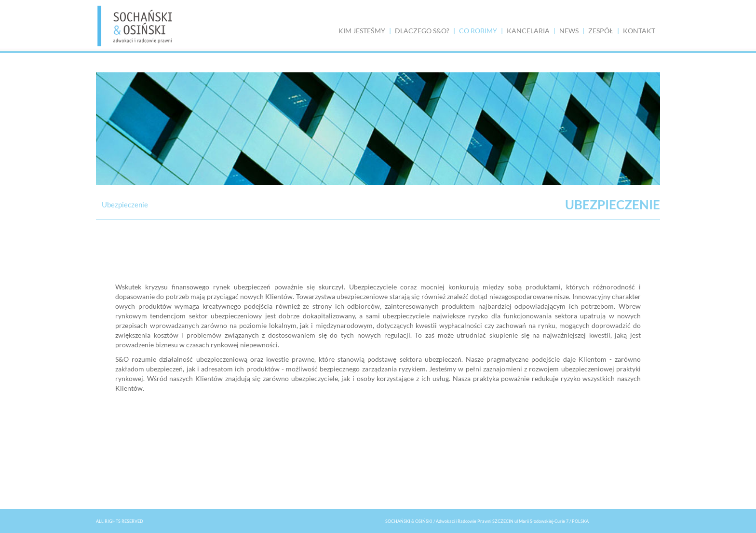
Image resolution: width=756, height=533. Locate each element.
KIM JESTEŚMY (362, 31)
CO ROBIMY (478, 31)
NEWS (569, 31)
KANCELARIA (528, 31)
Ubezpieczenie (125, 205)
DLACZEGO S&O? (422, 31)
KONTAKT (639, 31)
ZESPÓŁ (601, 31)
